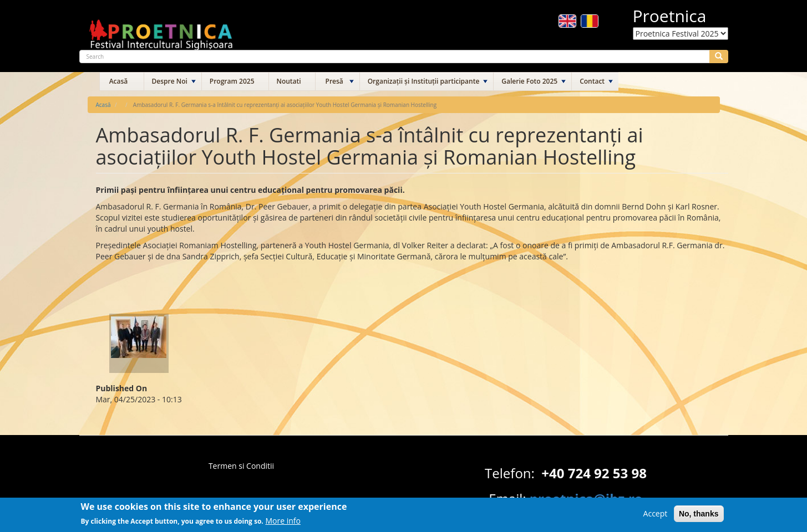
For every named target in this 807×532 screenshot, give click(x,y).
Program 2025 (232, 81)
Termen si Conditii (241, 466)
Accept (656, 516)
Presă (334, 81)
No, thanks (699, 516)
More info (283, 523)
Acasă (119, 81)
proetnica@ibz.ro (586, 498)
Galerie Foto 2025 (529, 81)
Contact (592, 81)
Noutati (289, 81)
